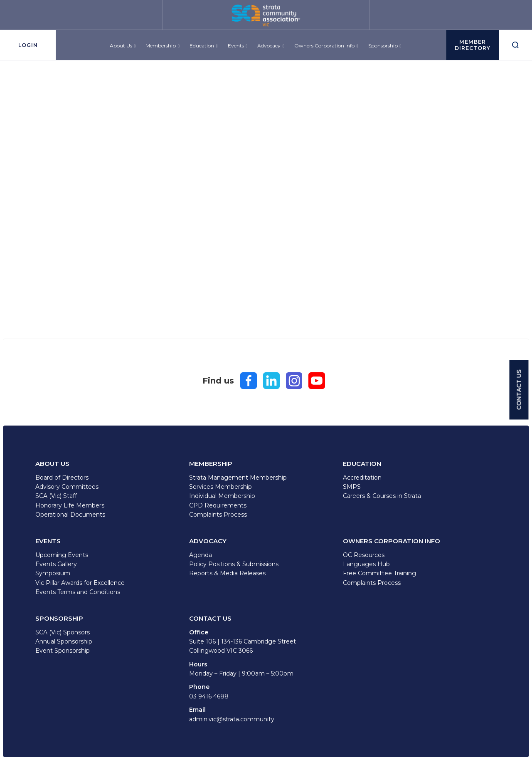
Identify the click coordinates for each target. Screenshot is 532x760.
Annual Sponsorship (64, 641)
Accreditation (362, 478)
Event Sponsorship (63, 651)
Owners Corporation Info (324, 48)
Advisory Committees (67, 487)
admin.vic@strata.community (232, 719)
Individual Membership (222, 496)
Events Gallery (56, 564)
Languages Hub (366, 564)
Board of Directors (62, 478)
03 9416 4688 (209, 696)
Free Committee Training (379, 573)
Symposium (53, 573)
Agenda (201, 555)
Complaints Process (218, 515)
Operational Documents (70, 515)
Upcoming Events (62, 555)
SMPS (352, 487)
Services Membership (220, 487)
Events (236, 48)
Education (202, 48)
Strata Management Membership (238, 478)
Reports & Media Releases (227, 573)
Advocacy (269, 48)
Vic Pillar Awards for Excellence (80, 583)
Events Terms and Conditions (78, 592)
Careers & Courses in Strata (382, 496)
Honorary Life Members (70, 505)
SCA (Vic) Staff (56, 496)
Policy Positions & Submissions (234, 564)
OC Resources (364, 555)
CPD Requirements (218, 505)
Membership (161, 48)
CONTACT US (519, 390)
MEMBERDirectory (470, 48)
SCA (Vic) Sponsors (63, 632)
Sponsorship (383, 48)
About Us (121, 48)
